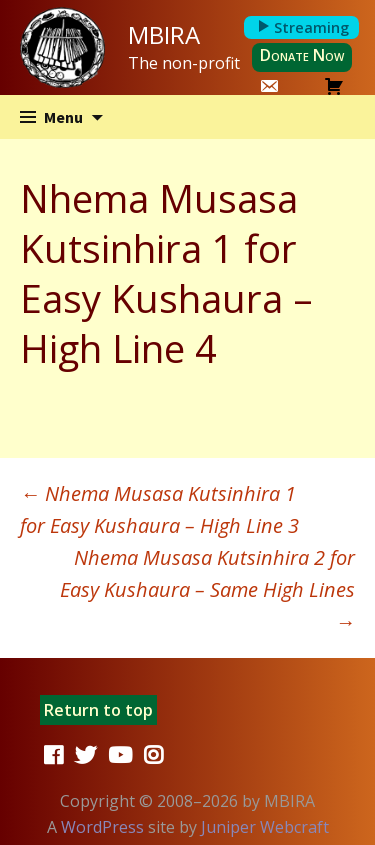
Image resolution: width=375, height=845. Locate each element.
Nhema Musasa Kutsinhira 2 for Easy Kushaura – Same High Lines (207, 589)
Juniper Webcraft (265, 827)
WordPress (102, 827)
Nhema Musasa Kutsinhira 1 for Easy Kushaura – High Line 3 (159, 509)
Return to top (98, 710)
